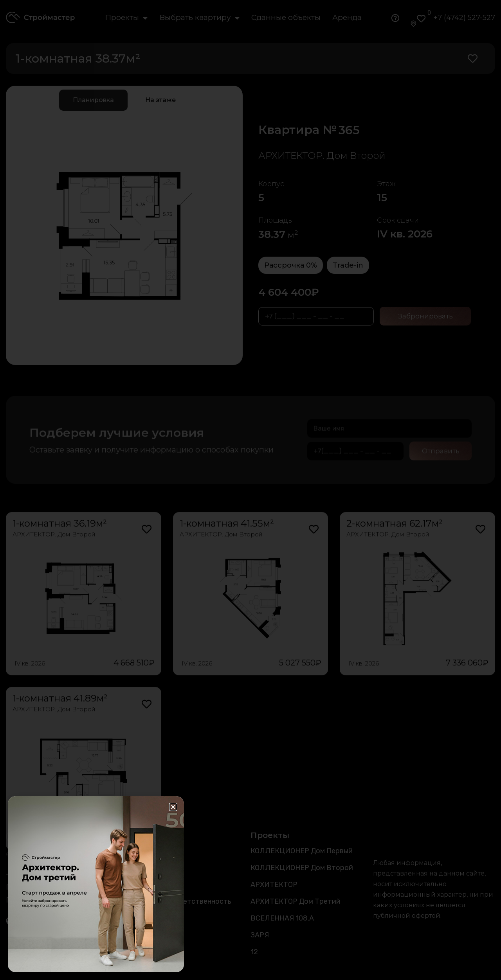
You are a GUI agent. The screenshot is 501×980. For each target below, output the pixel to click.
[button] (173, 807)
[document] (250, 490)
